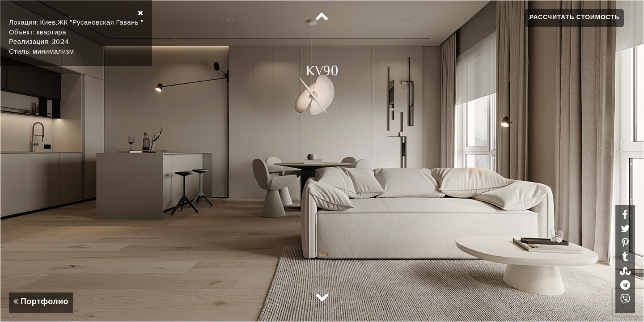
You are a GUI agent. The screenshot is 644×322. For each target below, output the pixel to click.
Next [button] (322, 297)
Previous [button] (322, 17)
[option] (322, 161)
